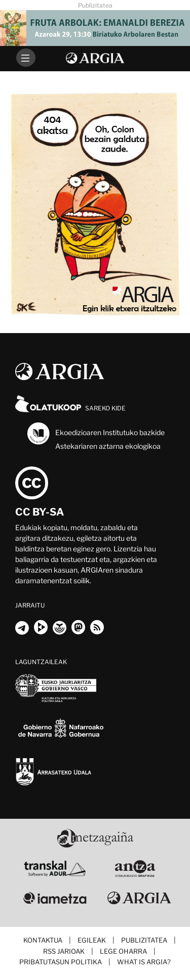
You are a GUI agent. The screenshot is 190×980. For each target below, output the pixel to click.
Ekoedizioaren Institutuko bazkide (95, 433)
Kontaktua (43, 940)
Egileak (92, 940)
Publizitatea (144, 940)
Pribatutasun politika (61, 962)
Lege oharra (123, 951)
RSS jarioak (64, 951)
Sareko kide (70, 408)
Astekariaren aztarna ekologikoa (108, 446)
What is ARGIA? (144, 962)
